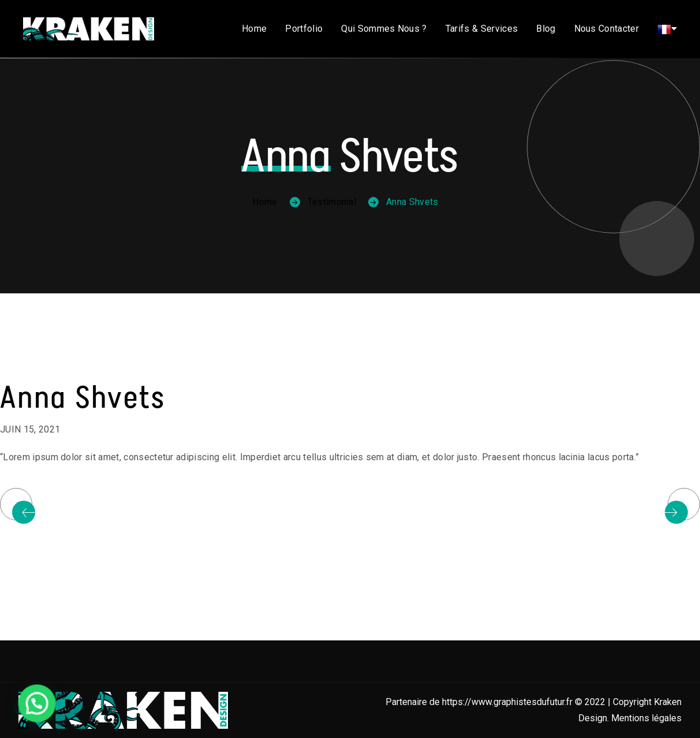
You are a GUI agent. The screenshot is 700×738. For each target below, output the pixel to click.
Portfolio (304, 29)
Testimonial (332, 202)
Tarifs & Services (482, 29)
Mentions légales (646, 718)
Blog (546, 29)
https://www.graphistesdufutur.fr (507, 702)
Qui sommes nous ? (384, 29)
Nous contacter (607, 29)
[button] (27, 706)
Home (254, 29)
